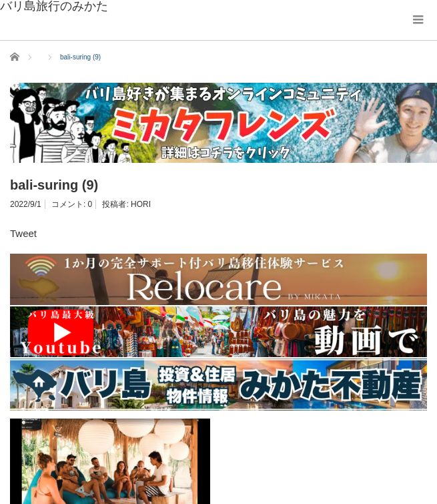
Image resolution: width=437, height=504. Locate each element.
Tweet (23, 233)
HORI (141, 204)
